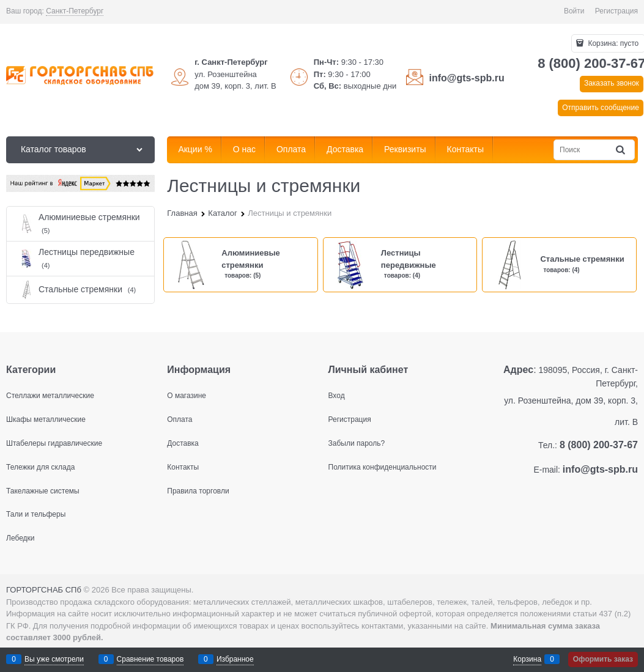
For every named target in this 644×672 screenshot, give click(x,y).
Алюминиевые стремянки (251, 259)
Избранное (235, 659)
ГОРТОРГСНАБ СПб (44, 590)
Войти (574, 11)
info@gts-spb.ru (467, 78)
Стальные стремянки (582, 259)
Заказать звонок (612, 83)
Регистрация (616, 11)
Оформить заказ (603, 659)
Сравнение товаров (150, 659)
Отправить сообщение (601, 108)
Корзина (527, 659)
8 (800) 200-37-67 (599, 445)
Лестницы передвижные (409, 259)
